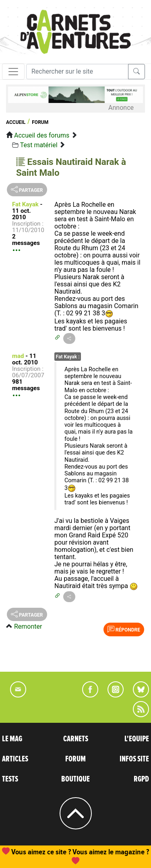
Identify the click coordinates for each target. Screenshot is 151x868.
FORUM (75, 759)
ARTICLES (15, 759)
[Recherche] (77, 72)
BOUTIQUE (75, 779)
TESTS (10, 779)
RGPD (141, 779)
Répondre (124, 629)
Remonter (28, 626)
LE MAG (12, 739)
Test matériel (39, 145)
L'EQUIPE (137, 739)
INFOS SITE (134, 759)
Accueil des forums (42, 135)
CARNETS (76, 739)
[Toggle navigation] (13, 72)
